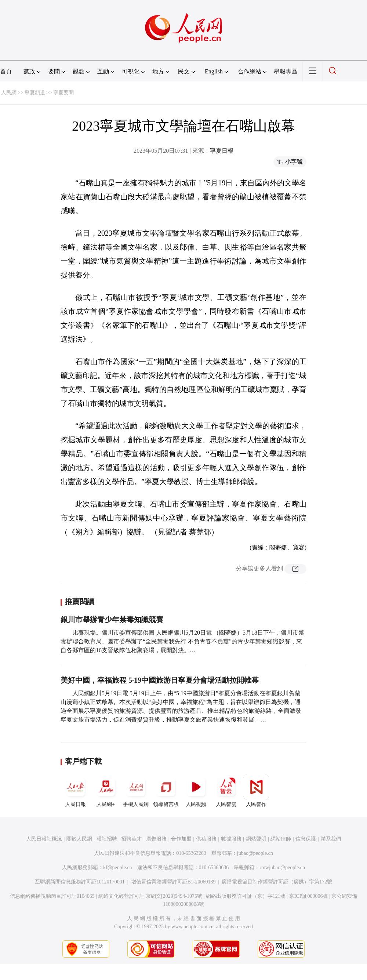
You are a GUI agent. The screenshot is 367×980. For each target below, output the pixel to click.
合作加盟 (181, 839)
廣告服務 (156, 839)
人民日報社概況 (44, 839)
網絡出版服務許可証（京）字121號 (246, 896)
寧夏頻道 (35, 93)
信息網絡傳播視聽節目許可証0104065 (52, 896)
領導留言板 (166, 791)
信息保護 (306, 839)
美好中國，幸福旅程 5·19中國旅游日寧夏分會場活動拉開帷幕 (160, 680)
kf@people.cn (118, 868)
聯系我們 (331, 839)
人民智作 (256, 791)
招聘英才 (131, 839)
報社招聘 (107, 839)
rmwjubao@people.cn (282, 868)
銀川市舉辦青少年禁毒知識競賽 (112, 620)
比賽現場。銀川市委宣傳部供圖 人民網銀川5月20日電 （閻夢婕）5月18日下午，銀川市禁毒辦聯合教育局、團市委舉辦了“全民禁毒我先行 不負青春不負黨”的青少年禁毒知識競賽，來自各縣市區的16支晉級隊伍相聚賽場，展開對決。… (182, 641)
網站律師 (281, 839)
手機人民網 (136, 791)
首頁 (6, 71)
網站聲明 (256, 839)
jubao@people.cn (255, 853)
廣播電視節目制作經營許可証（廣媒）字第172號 (277, 882)
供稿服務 (206, 839)
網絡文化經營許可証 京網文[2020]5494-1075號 (150, 896)
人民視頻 (196, 791)
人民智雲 (226, 791)
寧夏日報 (222, 151)
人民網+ (106, 791)
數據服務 (231, 839)
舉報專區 (286, 71)
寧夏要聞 (63, 93)
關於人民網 (79, 839)
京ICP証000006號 (309, 896)
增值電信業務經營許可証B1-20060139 (173, 882)
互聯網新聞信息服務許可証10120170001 (80, 882)
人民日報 (76, 791)
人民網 (9, 93)
